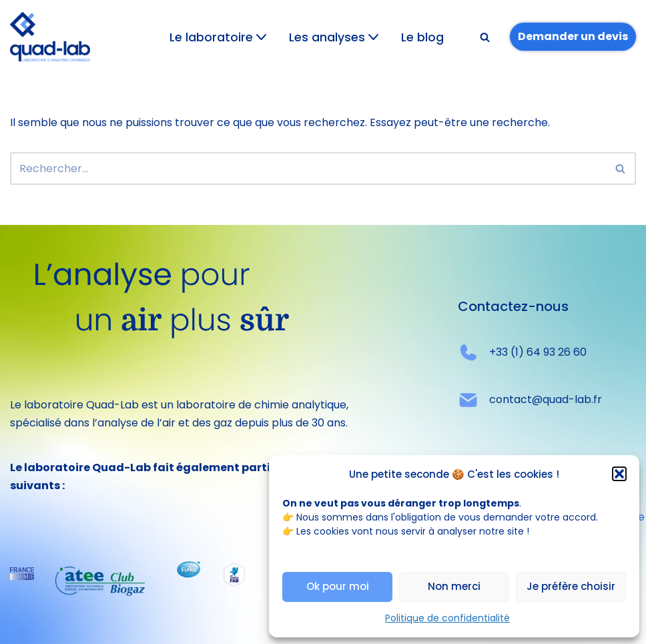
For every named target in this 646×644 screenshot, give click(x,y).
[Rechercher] (485, 37)
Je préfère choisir (571, 586)
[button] (619, 474)
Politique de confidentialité (447, 618)
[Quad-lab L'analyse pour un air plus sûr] (50, 37)
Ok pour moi (338, 586)
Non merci (454, 586)
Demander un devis (573, 36)
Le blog (422, 37)
